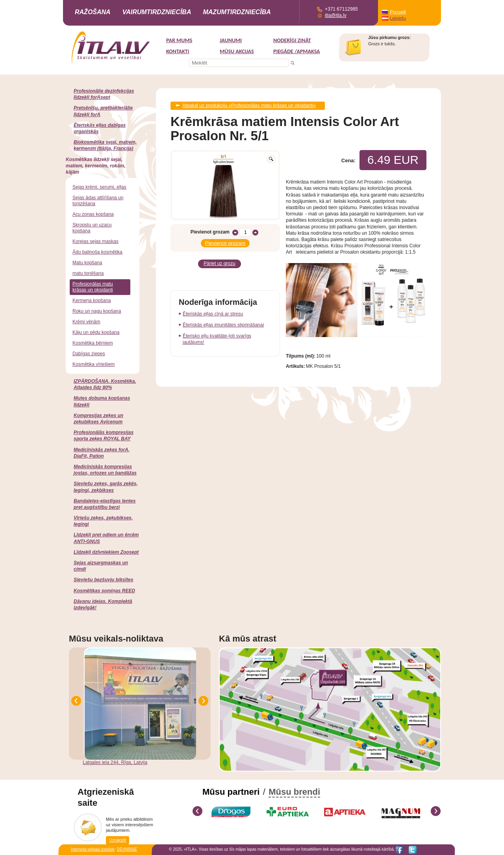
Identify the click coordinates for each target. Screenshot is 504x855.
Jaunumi (231, 40)
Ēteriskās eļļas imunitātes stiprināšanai (223, 323)
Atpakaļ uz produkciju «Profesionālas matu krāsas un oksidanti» (249, 106)
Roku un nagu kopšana (97, 311)
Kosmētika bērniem (93, 343)
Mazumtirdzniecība (237, 12)
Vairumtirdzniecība (157, 12)
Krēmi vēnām (86, 322)
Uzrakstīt (118, 840)
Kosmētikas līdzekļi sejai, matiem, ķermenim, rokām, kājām (95, 166)
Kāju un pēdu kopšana (96, 332)
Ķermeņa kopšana (92, 300)
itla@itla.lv (336, 15)
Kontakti (178, 51)
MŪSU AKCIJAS (237, 51)
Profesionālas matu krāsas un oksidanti (93, 287)
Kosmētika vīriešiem (94, 364)
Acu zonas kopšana (93, 214)
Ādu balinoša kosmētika (97, 252)
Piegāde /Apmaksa (297, 51)
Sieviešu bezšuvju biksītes (103, 580)
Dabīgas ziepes (89, 354)
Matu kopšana (87, 263)
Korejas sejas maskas (95, 241)
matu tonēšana (88, 273)
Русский (398, 12)
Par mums (179, 40)
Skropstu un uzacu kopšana (92, 228)
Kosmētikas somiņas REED (104, 591)
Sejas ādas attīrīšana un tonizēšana (98, 201)
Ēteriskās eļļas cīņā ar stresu (213, 312)
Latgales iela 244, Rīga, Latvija (115, 762)
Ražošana (93, 12)
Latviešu (398, 18)
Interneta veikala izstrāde (93, 849)
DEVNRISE (127, 849)
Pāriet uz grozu (220, 263)
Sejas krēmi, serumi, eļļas (99, 187)
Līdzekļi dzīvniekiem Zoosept (106, 552)
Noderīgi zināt (292, 40)
